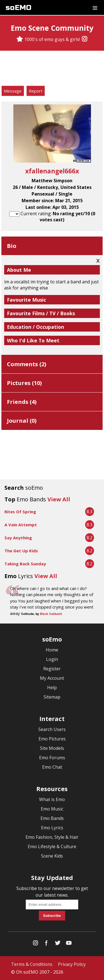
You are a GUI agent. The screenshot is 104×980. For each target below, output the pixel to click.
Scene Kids (52, 856)
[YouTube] (69, 944)
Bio (12, 246)
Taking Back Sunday (25, 564)
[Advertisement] (52, 69)
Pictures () (24, 383)
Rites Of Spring (20, 512)
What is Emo (52, 799)
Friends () (22, 402)
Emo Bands (52, 818)
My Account (52, 678)
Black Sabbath (51, 614)
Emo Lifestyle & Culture (52, 846)
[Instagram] (85, 39)
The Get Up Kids (21, 551)
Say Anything (18, 538)
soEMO (18, 8)
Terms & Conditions (32, 964)
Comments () (27, 364)
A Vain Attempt (21, 525)
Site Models (52, 748)
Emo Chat (52, 767)
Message (13, 91)
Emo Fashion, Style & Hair (52, 837)
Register (52, 669)
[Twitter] (58, 944)
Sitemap (52, 697)
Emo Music (52, 809)
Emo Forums (52, 758)
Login (52, 659)
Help (52, 687)
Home (52, 650)
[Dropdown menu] (95, 7)
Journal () (22, 421)
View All (59, 499)
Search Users (52, 729)
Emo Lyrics (52, 828)
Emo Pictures (52, 739)
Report (36, 91)
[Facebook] (47, 944)
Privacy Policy (72, 964)
